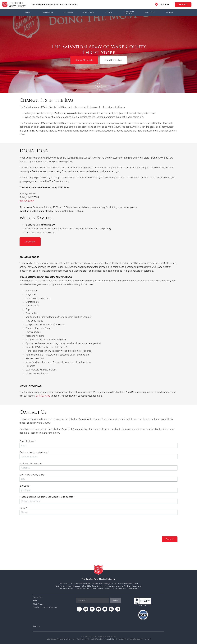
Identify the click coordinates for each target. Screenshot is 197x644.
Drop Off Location (113, 60)
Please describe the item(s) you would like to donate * (47, 497)
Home (28, 12)
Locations (162, 5)
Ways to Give (88, 12)
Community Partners (129, 12)
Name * (23, 508)
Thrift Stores (38, 604)
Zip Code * (25, 486)
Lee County (149, 12)
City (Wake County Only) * (32, 475)
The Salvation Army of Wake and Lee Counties (54, 5)
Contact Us (38, 597)
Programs (68, 12)
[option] (98, 54)
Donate (183, 5)
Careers (36, 626)
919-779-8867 (27, 201)
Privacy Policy (110, 639)
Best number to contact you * (34, 452)
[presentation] (156, 527)
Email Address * (28, 441)
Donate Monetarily (84, 60)
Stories (169, 12)
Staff (35, 601)
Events (109, 12)
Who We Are (48, 12)
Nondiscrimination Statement (45, 607)
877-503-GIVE (43, 396)
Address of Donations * (31, 463)
